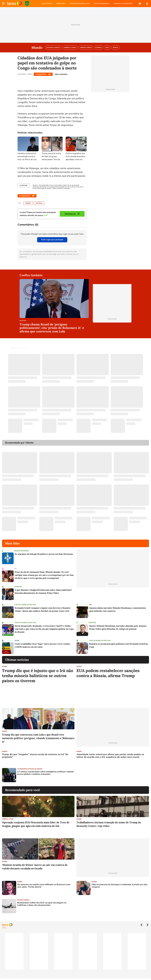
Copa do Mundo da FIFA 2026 (27, 4)
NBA (91, 605)
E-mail (140, 4)
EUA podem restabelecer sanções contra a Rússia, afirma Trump (108, 673)
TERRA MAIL (61, 4)
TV (15, 569)
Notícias (39, 203)
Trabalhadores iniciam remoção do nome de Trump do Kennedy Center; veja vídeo (109, 824)
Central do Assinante (123, 4)
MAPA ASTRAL (47, 4)
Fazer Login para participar (52, 240)
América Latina (8, 819)
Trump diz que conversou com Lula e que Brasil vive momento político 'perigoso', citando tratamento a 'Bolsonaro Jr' (38, 738)
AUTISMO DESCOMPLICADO (80, 4)
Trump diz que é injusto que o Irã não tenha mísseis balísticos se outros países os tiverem (38, 676)
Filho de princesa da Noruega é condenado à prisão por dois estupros (120, 886)
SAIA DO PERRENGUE (102, 4)
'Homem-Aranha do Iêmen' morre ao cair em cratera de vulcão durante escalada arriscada (35, 867)
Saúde (17, 641)
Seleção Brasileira (22, 551)
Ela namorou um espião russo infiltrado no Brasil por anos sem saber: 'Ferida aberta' (44, 886)
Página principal (15, 4)
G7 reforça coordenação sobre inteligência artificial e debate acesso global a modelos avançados (45, 773)
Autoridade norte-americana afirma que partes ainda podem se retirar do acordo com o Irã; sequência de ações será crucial (110, 756)
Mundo (28, 203)
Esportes (18, 587)
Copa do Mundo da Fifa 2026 (25, 605)
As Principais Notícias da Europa (30, 769)
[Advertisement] (96, 775)
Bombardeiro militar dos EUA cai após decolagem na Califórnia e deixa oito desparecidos (42, 904)
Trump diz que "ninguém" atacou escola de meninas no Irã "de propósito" (35, 756)
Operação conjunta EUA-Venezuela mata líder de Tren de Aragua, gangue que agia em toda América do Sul (36, 824)
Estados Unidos (23, 900)
